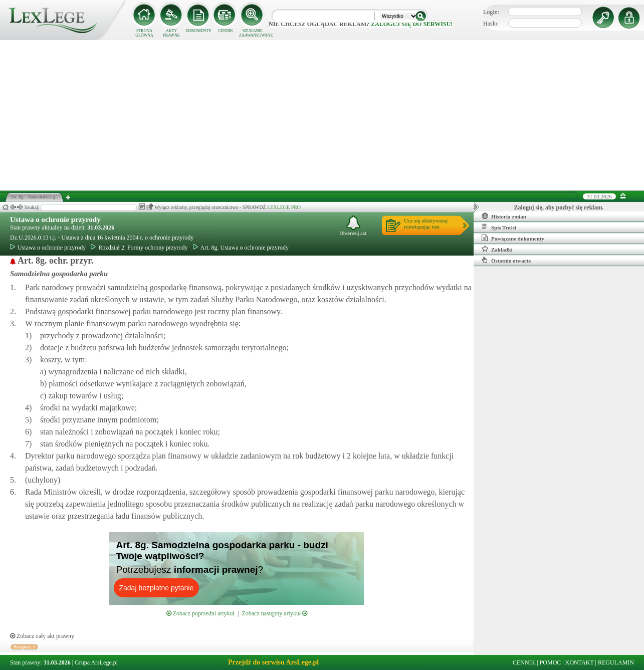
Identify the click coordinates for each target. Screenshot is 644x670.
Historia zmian (504, 216)
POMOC (551, 662)
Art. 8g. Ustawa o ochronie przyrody (241, 248)
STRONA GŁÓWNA (144, 33)
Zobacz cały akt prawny (42, 636)
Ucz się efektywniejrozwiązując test (426, 224)
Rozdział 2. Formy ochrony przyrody (139, 248)
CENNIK (226, 31)
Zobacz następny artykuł (274, 613)
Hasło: (491, 24)
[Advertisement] (322, 115)
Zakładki (497, 249)
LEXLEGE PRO (284, 207)
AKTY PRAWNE (171, 33)
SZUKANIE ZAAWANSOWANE (253, 33)
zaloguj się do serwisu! (412, 24)
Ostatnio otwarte (506, 260)
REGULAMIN (616, 662)
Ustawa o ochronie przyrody (55, 219)
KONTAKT (580, 662)
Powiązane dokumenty (513, 238)
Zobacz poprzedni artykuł (200, 613)
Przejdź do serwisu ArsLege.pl (273, 662)
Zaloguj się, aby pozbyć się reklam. (559, 207)
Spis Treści (499, 227)
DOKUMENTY (198, 31)
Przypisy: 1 (24, 647)
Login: (491, 12)
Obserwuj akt (353, 226)
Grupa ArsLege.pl (96, 662)
